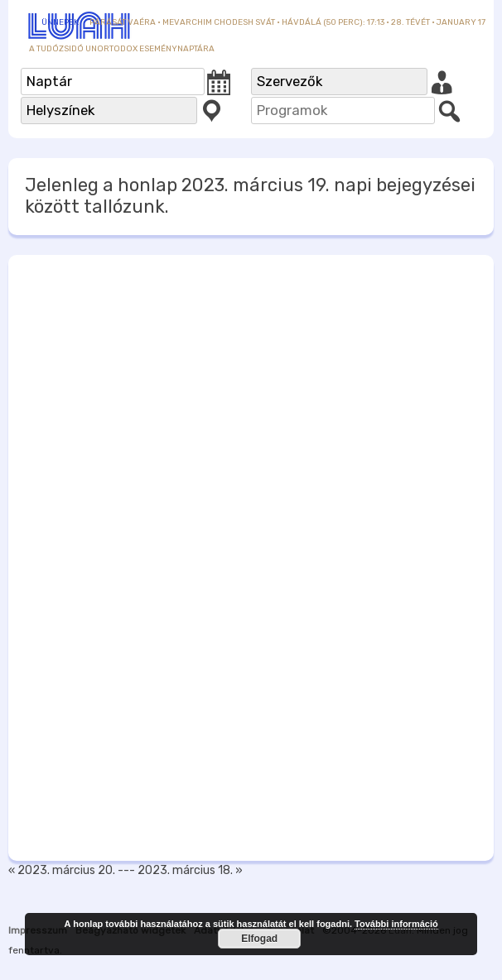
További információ (396, 924)
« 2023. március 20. (62, 870)
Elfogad (259, 939)
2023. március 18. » (190, 870)
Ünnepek (60, 22)
